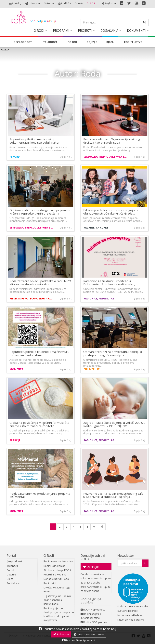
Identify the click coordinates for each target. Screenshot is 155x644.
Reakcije (15, 440)
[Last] (102, 527)
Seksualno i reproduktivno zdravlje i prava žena (106, 157)
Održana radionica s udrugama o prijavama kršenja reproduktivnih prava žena (40, 212)
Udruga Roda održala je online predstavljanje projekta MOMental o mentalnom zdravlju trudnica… (40, 503)
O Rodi (49, 555)
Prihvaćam (61, 634)
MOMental (17, 369)
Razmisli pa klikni (96, 228)
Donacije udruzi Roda (56, 579)
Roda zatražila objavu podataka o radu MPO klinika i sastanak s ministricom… (40, 283)
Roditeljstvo (14, 583)
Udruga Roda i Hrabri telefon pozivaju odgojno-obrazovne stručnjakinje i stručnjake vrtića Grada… (113, 219)
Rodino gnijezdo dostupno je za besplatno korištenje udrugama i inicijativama (59, 614)
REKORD (15, 157)
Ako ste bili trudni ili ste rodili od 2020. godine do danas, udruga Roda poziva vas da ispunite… (38, 361)
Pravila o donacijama (92, 574)
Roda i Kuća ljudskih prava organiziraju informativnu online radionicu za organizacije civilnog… (113, 149)
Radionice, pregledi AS (99, 299)
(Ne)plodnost (14, 561)
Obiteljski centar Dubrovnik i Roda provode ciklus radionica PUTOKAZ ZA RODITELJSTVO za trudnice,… (113, 290)
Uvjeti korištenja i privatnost (79, 640)
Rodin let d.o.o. (52, 583)
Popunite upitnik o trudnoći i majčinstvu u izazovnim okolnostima (39, 353)
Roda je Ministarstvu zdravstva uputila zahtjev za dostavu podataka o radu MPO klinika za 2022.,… (38, 290)
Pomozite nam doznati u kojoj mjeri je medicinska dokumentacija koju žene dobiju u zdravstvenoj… (38, 149)
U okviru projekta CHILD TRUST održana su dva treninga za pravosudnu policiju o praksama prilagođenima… (110, 363)
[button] (15, 4)
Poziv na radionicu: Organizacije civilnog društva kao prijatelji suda (112, 141)
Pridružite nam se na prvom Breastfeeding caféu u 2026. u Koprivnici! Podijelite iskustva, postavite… (113, 503)
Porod (10, 570)
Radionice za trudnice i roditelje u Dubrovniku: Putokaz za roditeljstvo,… (110, 283)
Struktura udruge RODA (57, 570)
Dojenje (11, 575)
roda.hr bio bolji (107, 629)
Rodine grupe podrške (91, 601)
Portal (11, 555)
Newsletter (126, 555)
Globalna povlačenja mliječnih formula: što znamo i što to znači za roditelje (39, 424)
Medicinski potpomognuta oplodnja (32, 299)
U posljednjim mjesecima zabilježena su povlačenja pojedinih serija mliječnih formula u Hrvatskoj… (39, 432)
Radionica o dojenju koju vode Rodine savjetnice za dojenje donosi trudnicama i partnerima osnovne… (113, 432)
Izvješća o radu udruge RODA (57, 590)
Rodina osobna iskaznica (58, 561)
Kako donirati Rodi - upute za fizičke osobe (96, 589)
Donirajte (91, 567)
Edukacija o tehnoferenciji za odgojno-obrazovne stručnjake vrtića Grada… (110, 212)
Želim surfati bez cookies (89, 634)
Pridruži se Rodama (55, 575)
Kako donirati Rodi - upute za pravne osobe (96, 580)
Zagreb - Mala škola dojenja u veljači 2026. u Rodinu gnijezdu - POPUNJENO (114, 424)
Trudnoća (12, 566)
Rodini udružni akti (54, 566)
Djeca (10, 579)
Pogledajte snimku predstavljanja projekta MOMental (40, 495)
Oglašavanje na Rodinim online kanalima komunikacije (58, 600)
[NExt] (94, 527)
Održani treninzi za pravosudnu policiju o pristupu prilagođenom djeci (113, 353)
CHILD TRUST (92, 369)
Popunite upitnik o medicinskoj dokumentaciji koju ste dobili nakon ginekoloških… (35, 142)
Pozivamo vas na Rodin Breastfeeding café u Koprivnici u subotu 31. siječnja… (113, 495)
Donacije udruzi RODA (93, 557)
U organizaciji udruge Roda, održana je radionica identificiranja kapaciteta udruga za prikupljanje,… (38, 219)
